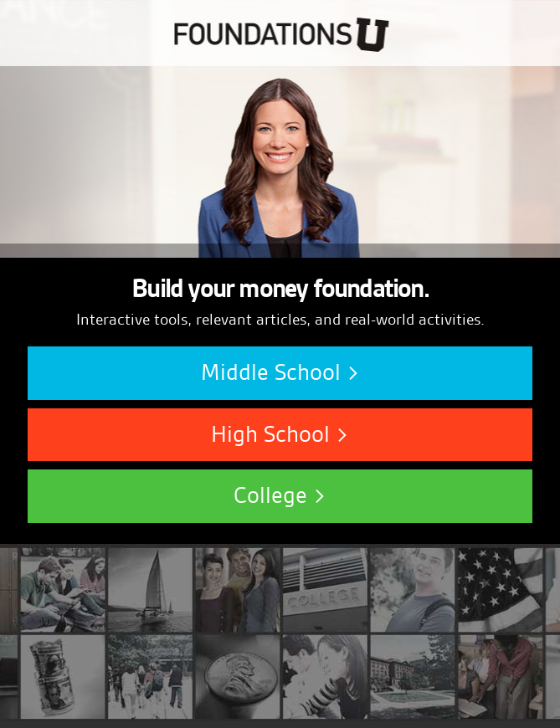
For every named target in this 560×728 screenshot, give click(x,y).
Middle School (280, 372)
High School (280, 434)
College (280, 495)
